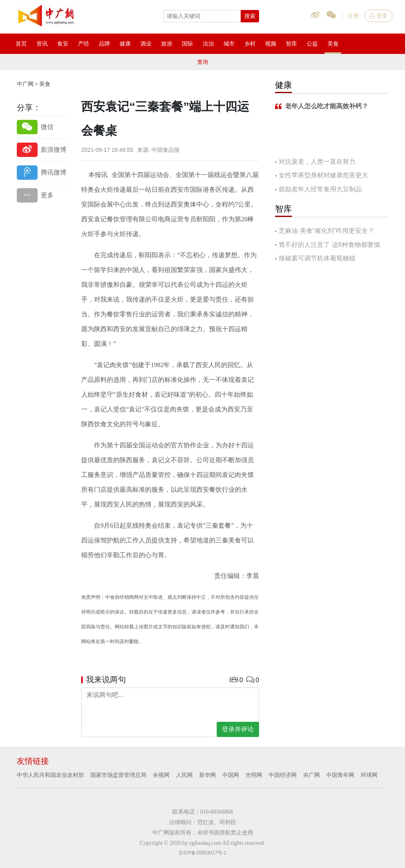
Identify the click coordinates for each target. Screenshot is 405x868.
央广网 (311, 775)
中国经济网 (283, 775)
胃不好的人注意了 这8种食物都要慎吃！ (327, 245)
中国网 (231, 775)
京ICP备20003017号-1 (202, 853)
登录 (378, 16)
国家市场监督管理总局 (118, 775)
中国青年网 (340, 775)
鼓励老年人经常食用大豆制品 (320, 189)
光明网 (254, 775)
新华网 (207, 775)
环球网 (369, 775)
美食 (45, 84)
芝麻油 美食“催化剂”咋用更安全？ (326, 231)
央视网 (161, 775)
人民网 (184, 775)
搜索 (250, 16)
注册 (353, 16)
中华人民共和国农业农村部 (50, 775)
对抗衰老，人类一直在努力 (317, 162)
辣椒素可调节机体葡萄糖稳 (317, 258)
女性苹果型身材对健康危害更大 (323, 175)
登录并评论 (238, 729)
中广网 (25, 84)
